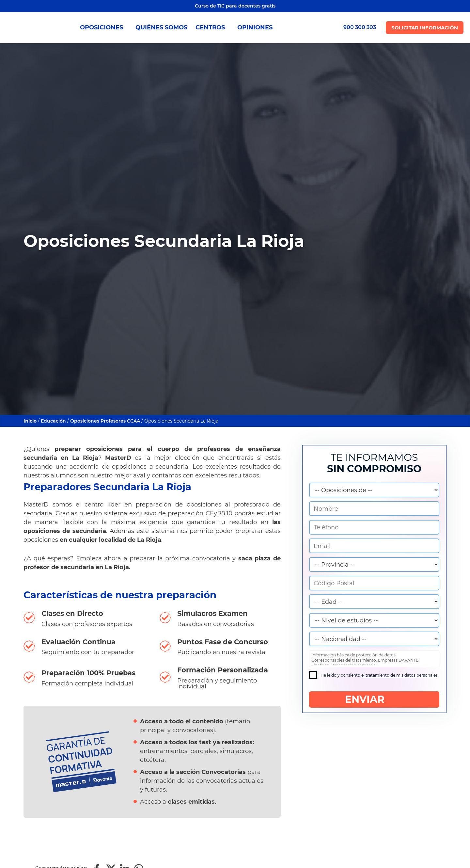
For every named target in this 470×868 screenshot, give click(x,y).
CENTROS (212, 27)
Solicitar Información (425, 28)
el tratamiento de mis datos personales (399, 675)
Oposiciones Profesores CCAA (105, 421)
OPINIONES (255, 27)
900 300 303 (360, 27)
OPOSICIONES (104, 27)
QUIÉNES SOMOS (161, 27)
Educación (53, 421)
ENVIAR (374, 699)
